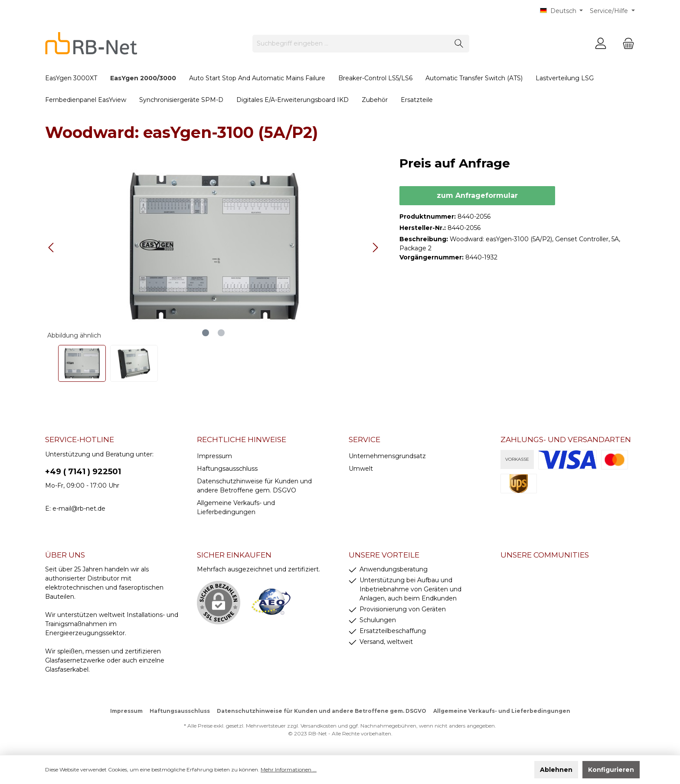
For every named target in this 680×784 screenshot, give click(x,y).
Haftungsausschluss (227, 469)
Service (365, 440)
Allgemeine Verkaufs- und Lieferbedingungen (502, 711)
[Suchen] (459, 44)
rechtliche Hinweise (242, 440)
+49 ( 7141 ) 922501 (83, 472)
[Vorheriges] (52, 248)
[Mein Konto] (601, 44)
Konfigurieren (611, 770)
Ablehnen (556, 770)
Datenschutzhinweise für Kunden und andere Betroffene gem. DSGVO (322, 711)
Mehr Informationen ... (289, 769)
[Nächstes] (375, 248)
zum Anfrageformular (477, 195)
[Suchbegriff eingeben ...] (351, 44)
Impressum (214, 456)
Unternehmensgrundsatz (387, 456)
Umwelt (361, 469)
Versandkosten (319, 726)
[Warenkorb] (626, 44)
